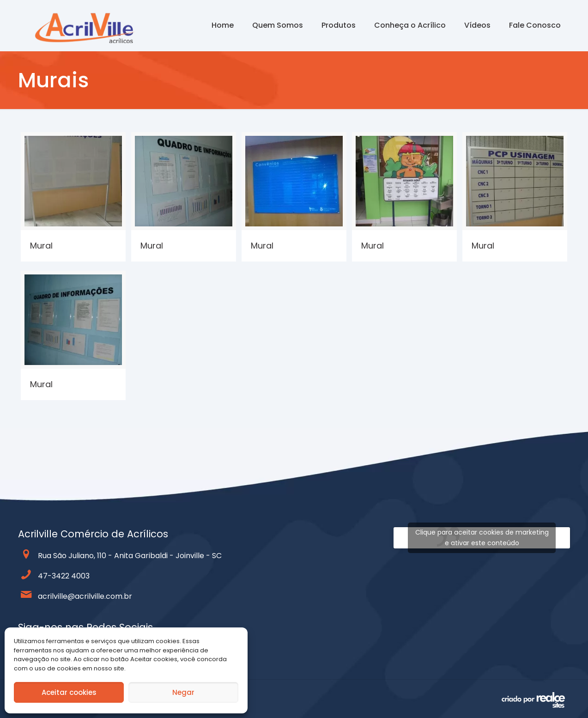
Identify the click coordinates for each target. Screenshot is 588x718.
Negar (183, 692)
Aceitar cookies (69, 692)
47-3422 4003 (64, 576)
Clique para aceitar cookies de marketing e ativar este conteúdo (482, 538)
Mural (41, 246)
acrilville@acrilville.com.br (85, 596)
